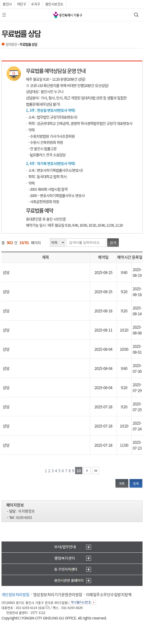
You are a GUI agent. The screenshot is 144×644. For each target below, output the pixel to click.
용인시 (7, 4)
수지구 (36, 4)
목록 (122, 483)
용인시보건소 (54, 4)
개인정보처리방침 (15, 594)
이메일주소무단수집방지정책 (109, 594)
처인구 (22, 4)
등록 (136, 483)
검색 (113, 242)
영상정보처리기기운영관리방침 (58, 594)
